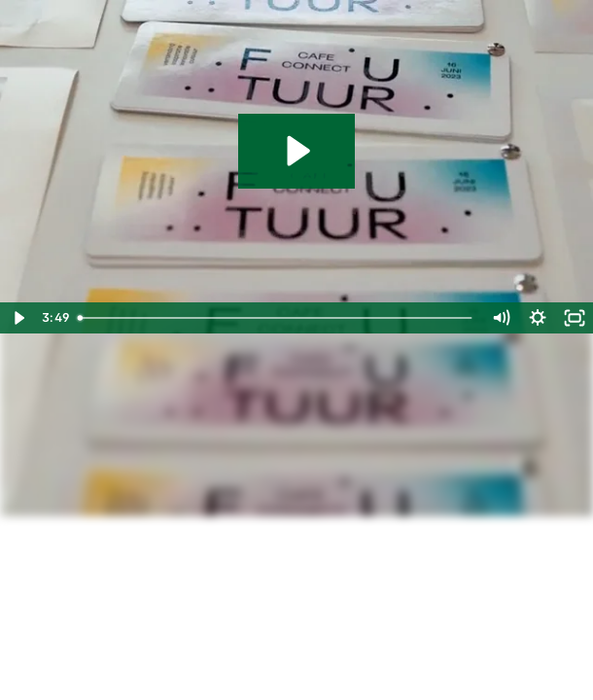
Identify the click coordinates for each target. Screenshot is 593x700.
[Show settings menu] (538, 318)
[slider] (276, 318)
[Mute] (501, 318)
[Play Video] (18, 318)
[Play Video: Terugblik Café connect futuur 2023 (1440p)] (296, 151)
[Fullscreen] (575, 318)
